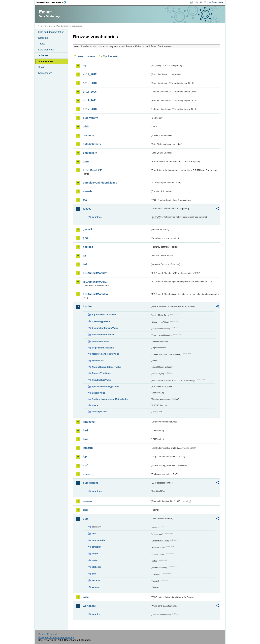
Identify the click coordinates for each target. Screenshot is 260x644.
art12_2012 (90, 74)
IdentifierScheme (101, 341)
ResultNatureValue (101, 380)
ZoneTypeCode (100, 412)
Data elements (46, 50)
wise (86, 597)
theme (95, 405)
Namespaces (45, 73)
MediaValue (98, 361)
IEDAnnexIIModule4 (95, 294)
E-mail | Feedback (48, 634)
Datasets (43, 38)
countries (97, 217)
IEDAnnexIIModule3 (95, 282)
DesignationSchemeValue (105, 328)
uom (86, 519)
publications (91, 483)
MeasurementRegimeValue (105, 354)
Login (195, 2)
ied (85, 264)
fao (85, 200)
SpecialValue (98, 393)
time (94, 574)
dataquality (90, 153)
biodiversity (90, 118)
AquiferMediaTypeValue (104, 315)
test (85, 510)
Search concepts (110, 56)
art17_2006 (90, 92)
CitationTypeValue (101, 321)
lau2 (86, 439)
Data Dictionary (63, 26)
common (88, 135)
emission (97, 547)
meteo (95, 560)
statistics (97, 567)
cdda (86, 127)
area (94, 534)
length (95, 554)
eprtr (86, 162)
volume (96, 587)
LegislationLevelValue (103, 348)
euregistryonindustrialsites (100, 183)
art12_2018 (90, 83)
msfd (86, 465)
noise (86, 474)
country (96, 614)
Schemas (43, 55)
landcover (89, 422)
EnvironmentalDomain (103, 335)
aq (84, 65)
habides (88, 247)
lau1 (86, 431)
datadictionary (92, 144)
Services (43, 67)
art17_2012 (90, 100)
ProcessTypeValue (101, 373)
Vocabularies (46, 61)
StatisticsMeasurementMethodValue (110, 399)
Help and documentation (51, 32)
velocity (96, 580)
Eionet (51, 26)
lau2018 (88, 448)
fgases (87, 209)
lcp (85, 457)
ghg (85, 238)
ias (85, 256)
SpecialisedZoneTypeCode (105, 387)
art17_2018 (90, 109)
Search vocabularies (87, 56)
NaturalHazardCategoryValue (107, 367)
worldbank (90, 606)
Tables (42, 44)
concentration (99, 540)
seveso (87, 501)
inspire (87, 306)
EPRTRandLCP (92, 170)
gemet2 (88, 229)
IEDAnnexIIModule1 (95, 273)
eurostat (88, 191)
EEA (52, 2)
